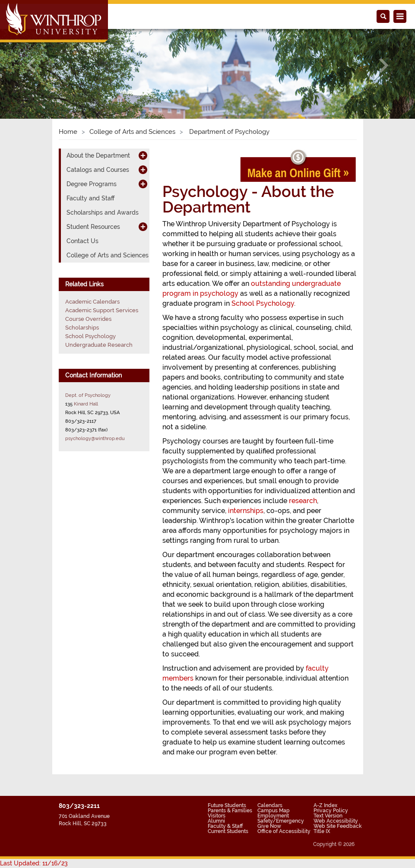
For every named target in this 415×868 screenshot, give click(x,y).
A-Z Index (325, 805)
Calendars (270, 805)
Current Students (228, 831)
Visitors (217, 816)
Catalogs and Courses (98, 170)
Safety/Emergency (281, 821)
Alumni (216, 821)
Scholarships (82, 328)
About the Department (98, 155)
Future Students (227, 805)
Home (68, 132)
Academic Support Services (102, 310)
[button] (31, 65)
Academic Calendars (92, 302)
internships (246, 511)
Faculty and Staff (90, 198)
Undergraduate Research (99, 345)
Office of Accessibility (284, 831)
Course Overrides (88, 319)
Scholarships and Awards (103, 212)
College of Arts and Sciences (132, 132)
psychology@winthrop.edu (95, 438)
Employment (273, 816)
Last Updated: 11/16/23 (34, 863)
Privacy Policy (331, 811)
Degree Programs (92, 184)
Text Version (328, 816)
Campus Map (274, 811)
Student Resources (93, 227)
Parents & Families (230, 811)
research (303, 501)
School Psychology (263, 303)
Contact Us (82, 241)
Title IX (322, 831)
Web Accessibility (336, 821)
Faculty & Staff (225, 826)
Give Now (269, 826)
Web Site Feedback (338, 826)
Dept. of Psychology (88, 395)
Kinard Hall (86, 404)
